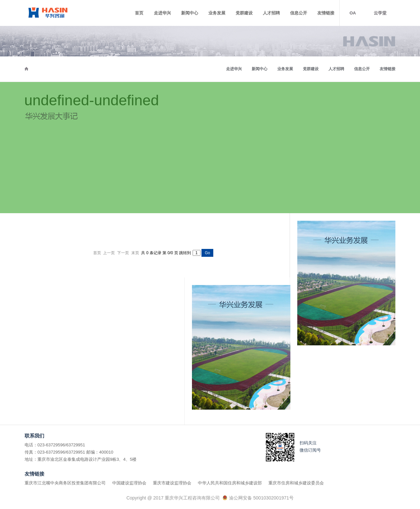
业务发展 (217, 13)
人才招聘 (271, 13)
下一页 (123, 253)
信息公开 (299, 13)
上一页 (109, 253)
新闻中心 (190, 13)
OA (353, 13)
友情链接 (326, 13)
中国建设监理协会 (129, 483)
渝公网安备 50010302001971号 (261, 498)
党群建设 (244, 13)
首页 (139, 13)
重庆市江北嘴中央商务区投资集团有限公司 (65, 483)
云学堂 (380, 13)
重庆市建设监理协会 (172, 483)
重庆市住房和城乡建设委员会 (296, 483)
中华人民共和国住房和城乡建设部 (230, 483)
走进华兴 (162, 13)
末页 (135, 253)
